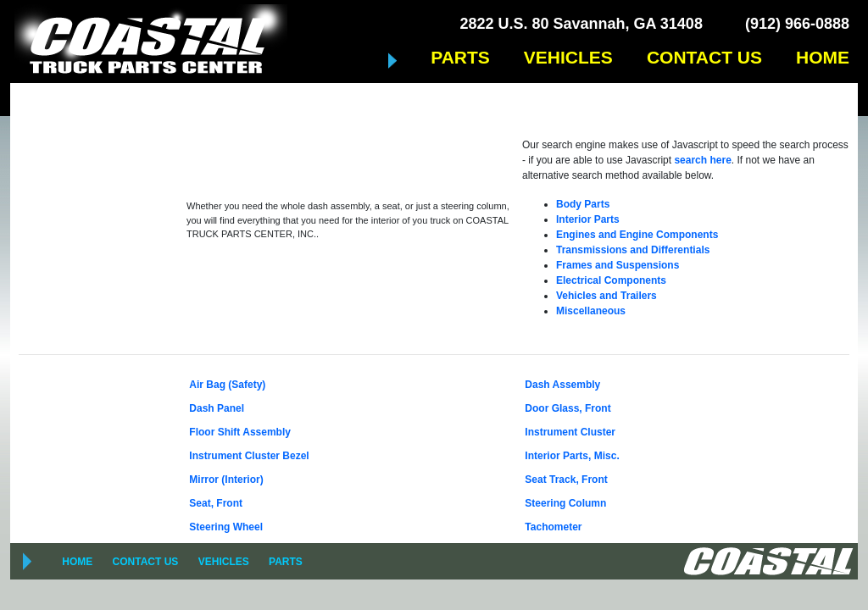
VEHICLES (568, 57)
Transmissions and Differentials (633, 250)
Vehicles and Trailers (606, 296)
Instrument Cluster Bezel (249, 456)
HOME (823, 57)
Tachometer (553, 527)
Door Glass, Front (568, 408)
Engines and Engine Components (637, 235)
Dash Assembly (562, 385)
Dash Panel (217, 408)
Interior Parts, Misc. (572, 456)
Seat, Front (216, 503)
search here (702, 160)
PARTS (460, 57)
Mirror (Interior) (226, 480)
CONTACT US (704, 57)
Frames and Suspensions (618, 265)
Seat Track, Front (566, 480)
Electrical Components (611, 280)
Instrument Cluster (570, 432)
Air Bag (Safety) (227, 385)
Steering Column (565, 503)
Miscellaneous (591, 311)
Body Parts (583, 204)
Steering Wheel (226, 527)
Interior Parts (588, 219)
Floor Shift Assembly (240, 432)
